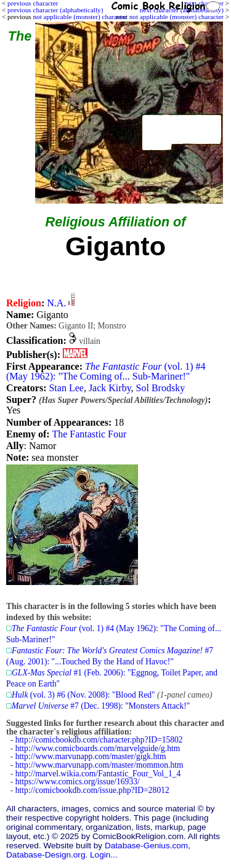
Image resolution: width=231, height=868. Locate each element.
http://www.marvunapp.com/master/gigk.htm (91, 756)
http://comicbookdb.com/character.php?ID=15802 (99, 740)
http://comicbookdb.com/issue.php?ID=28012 (92, 790)
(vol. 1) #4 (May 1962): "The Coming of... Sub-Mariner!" (106, 371)
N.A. (56, 303)
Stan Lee (66, 388)
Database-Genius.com (146, 846)
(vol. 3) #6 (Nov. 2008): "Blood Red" (83, 695)
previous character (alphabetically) (55, 10)
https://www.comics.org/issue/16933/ (78, 782)
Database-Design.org (46, 855)
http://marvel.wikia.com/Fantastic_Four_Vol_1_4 (98, 774)
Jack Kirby (110, 388)
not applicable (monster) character (176, 17)
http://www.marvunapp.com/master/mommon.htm (99, 765)
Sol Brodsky (161, 388)
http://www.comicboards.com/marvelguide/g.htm (98, 748)
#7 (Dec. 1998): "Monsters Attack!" (101, 706)
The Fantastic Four (89, 434)
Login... (104, 855)
